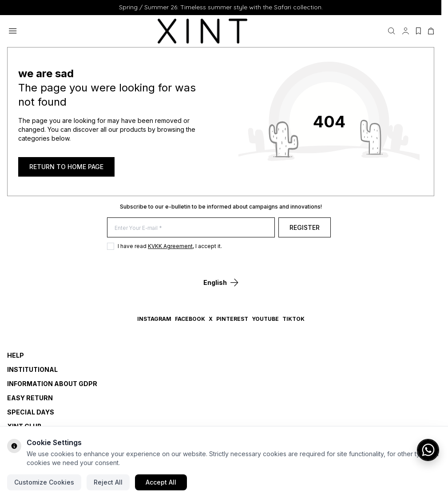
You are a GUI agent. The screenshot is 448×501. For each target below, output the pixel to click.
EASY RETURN (30, 398)
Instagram (154, 319)
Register (308, 227)
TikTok (293, 319)
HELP (16, 355)
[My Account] (406, 31)
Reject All (108, 482)
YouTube (265, 319)
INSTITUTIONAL (32, 369)
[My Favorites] (418, 31)
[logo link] (202, 31)
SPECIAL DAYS (31, 412)
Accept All (161, 482)
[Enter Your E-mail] (193, 227)
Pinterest (232, 319)
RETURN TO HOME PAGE (66, 167)
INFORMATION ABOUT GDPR (52, 384)
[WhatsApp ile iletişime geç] (428, 450)
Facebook (190, 319)
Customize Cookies (44, 482)
